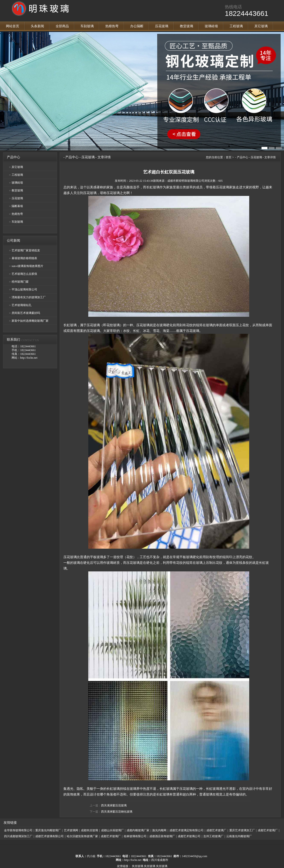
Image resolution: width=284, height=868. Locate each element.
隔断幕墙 (17, 206)
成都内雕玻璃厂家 (138, 830)
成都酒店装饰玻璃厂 (162, 836)
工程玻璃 (236, 26)
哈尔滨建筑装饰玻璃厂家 (82, 836)
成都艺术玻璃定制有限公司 (186, 830)
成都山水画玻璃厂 (112, 830)
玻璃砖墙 (211, 26)
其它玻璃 (261, 26)
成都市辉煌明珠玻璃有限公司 (186, 181)
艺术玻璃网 (71, 830)
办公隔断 (137, 26)
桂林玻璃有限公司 (135, 836)
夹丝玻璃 (138, 866)
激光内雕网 (159, 830)
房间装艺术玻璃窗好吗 (26, 313)
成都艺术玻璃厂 (216, 830)
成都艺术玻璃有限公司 (49, 836)
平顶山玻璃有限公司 (24, 289)
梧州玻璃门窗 (20, 282)
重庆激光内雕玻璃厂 (48, 830)
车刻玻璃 (87, 26)
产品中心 (72, 157)
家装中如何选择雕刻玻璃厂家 (30, 321)
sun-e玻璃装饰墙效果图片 (27, 266)
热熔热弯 (112, 26)
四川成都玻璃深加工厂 (18, 836)
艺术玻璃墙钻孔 (22, 305)
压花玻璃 (162, 26)
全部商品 (62, 26)
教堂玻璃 (186, 26)
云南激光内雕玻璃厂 (239, 836)
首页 (229, 157)
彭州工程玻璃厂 (213, 836)
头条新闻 (37, 26)
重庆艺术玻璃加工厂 (242, 830)
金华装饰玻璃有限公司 (18, 830)
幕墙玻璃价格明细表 (24, 258)
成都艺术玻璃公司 (189, 836)
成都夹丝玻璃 (89, 830)
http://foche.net (133, 860)
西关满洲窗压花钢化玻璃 (117, 812)
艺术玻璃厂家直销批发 (26, 250)
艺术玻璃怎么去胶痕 (24, 274)
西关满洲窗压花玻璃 (114, 805)
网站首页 (13, 26)
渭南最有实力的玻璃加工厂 (29, 297)
